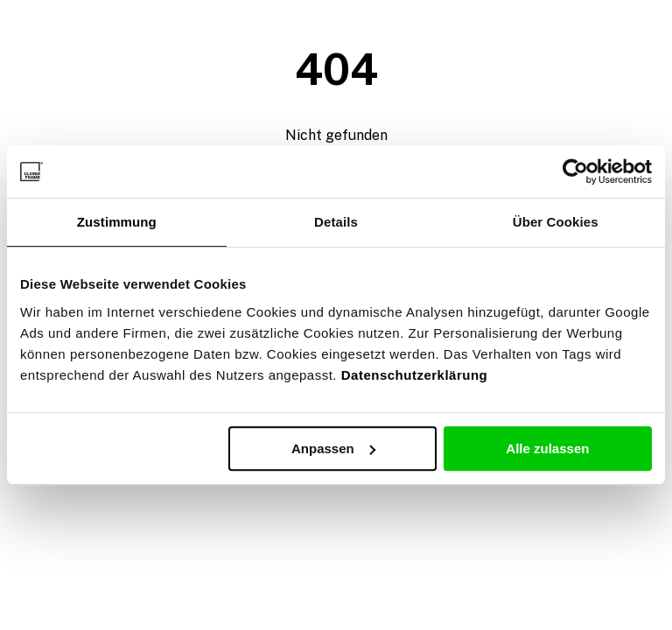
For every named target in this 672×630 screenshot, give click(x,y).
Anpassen (333, 448)
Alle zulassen (547, 448)
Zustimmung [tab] (117, 222)
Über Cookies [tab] (556, 222)
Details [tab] (336, 222)
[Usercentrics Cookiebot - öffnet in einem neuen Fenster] (575, 171)
